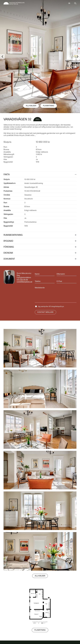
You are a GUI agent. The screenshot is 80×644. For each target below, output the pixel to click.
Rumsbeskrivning (13, 235)
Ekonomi (8, 253)
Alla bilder (31, 106)
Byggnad (8, 241)
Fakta (7, 174)
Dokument (9, 259)
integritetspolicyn (57, 306)
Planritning (49, 106)
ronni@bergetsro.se (24, 282)
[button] (2, 57)
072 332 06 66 (22, 280)
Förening (9, 247)
